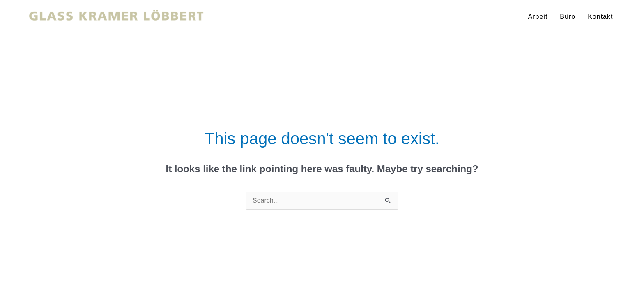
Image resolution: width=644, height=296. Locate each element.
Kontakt (600, 17)
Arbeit (538, 17)
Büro (568, 17)
